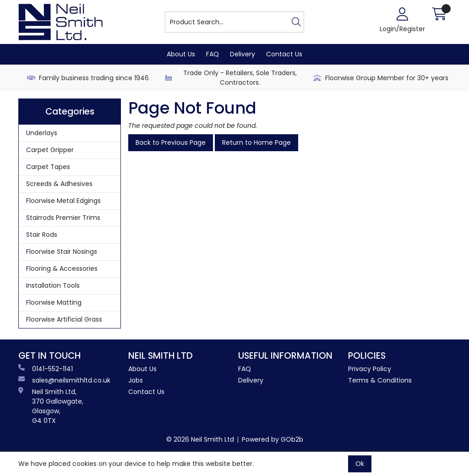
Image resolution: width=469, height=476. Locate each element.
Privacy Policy (370, 369)
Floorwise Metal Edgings (63, 201)
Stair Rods (42, 235)
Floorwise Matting (54, 302)
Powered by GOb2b (273, 439)
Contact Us (284, 54)
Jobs (136, 380)
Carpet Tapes (48, 167)
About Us (181, 54)
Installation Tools (53, 285)
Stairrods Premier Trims (63, 218)
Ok (360, 464)
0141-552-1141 (46, 369)
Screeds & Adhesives (59, 184)
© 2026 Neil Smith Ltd (200, 439)
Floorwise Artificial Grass (64, 319)
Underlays (42, 133)
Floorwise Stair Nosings (62, 252)
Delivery (243, 54)
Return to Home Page (256, 142)
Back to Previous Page (171, 142)
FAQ (213, 54)
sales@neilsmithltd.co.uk (64, 380)
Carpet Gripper (50, 150)
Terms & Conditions (380, 380)
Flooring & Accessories (62, 268)
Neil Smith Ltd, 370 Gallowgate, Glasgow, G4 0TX (51, 406)
